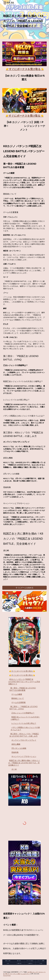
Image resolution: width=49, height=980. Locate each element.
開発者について (18, 698)
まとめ (14, 769)
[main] (24, 19)
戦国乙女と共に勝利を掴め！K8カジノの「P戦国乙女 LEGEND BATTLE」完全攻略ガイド (24, 763)
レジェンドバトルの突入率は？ (24, 723)
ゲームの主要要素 (19, 703)
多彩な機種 (16, 744)
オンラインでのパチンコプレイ (24, 740)
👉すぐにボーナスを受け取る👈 (22, 671)
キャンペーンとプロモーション (24, 756)
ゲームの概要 (17, 694)
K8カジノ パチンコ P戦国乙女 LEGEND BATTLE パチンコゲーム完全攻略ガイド (24, 682)
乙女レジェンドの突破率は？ (23, 713)
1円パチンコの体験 (19, 748)
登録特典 (15, 752)
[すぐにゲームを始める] (24, 588)
